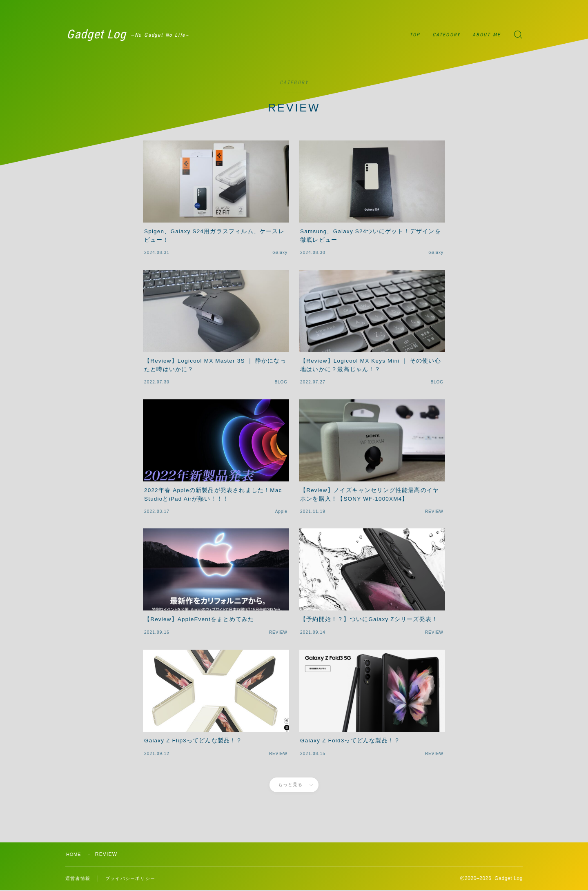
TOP (415, 35)
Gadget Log (106, 35)
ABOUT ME (487, 35)
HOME (75, 854)
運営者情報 (79, 879)
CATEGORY (446, 35)
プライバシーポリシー (134, 879)
